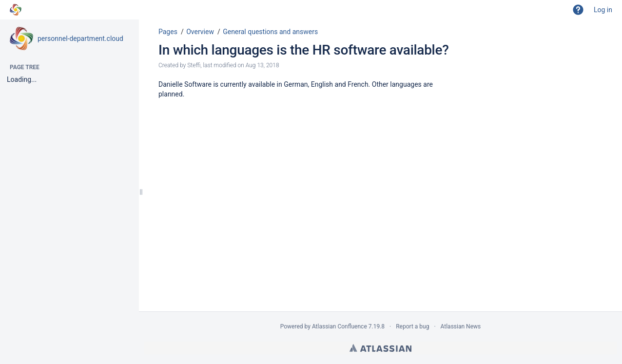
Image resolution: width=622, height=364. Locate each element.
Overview (200, 32)
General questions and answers (270, 32)
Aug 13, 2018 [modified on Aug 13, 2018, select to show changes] (262, 65)
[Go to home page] (16, 10)
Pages (168, 32)
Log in (603, 10)
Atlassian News (461, 326)
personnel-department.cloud (80, 38)
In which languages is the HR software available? (304, 50)
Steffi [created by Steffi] (194, 65)
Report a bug (412, 326)
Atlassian (380, 348)
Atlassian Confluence (340, 326)
